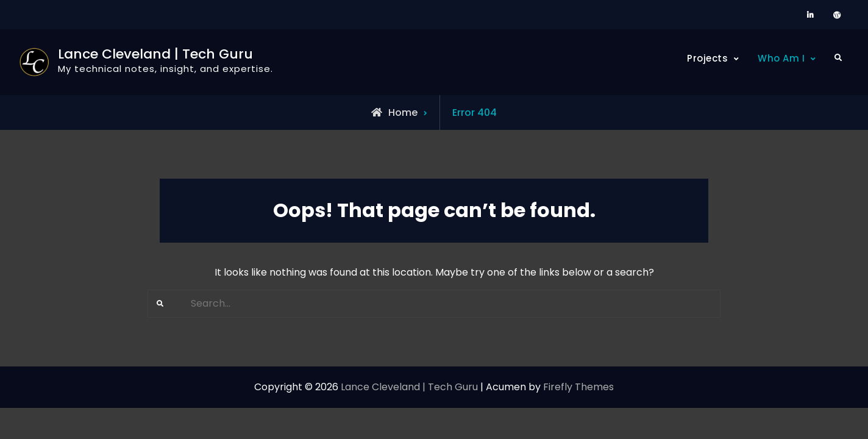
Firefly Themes (578, 387)
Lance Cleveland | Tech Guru (155, 54)
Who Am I (781, 58)
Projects (707, 58)
